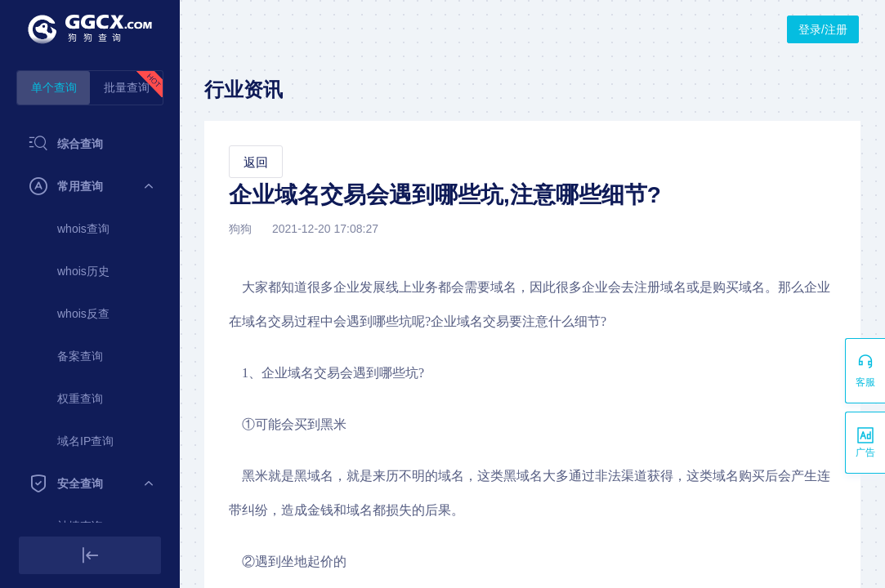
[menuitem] (90, 144)
